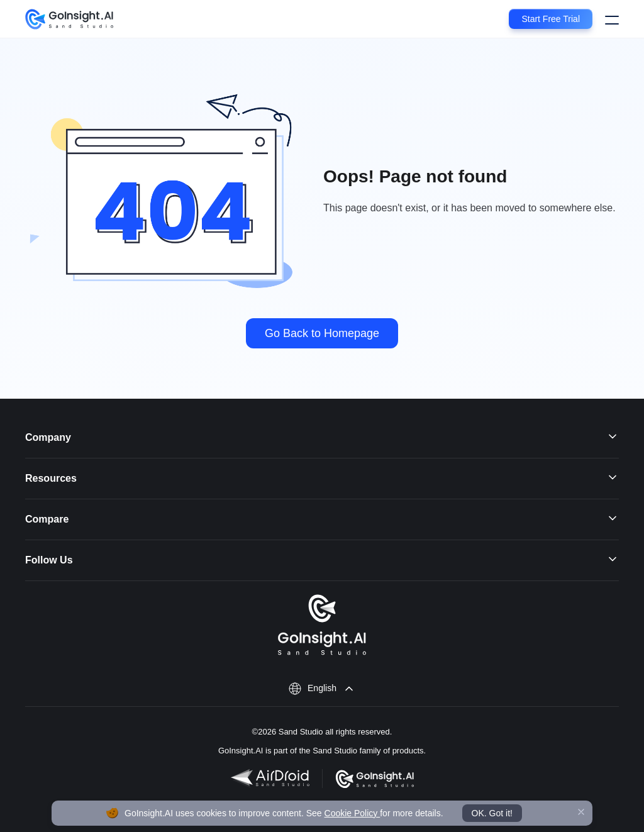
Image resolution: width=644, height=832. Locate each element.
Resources (322, 479)
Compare (322, 519)
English (322, 688)
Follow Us (322, 560)
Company (322, 438)
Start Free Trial (551, 19)
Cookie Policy (353, 813)
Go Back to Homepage (322, 333)
